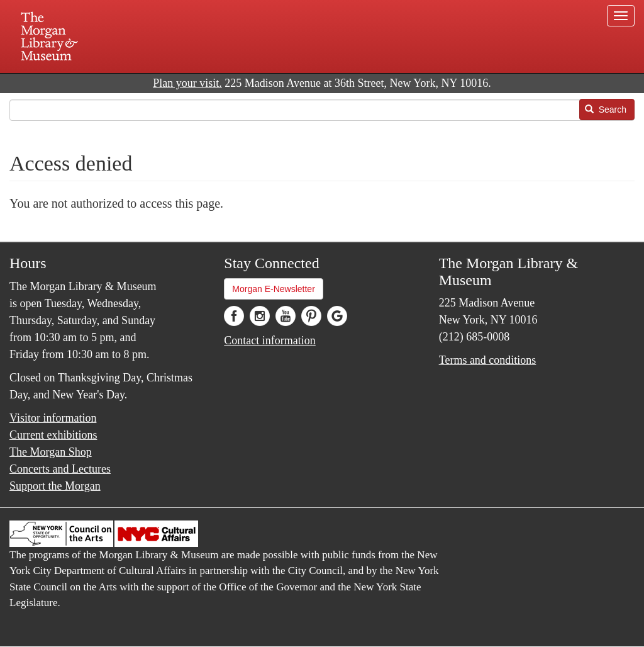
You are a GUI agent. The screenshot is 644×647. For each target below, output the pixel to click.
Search (606, 110)
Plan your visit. (187, 83)
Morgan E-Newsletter (274, 289)
